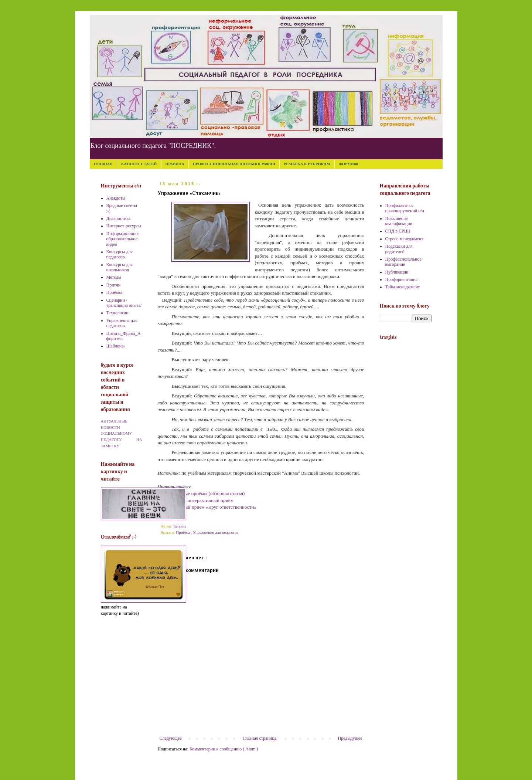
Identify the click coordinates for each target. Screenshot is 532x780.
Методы (114, 277)
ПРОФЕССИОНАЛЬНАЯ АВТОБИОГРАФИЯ (234, 164)
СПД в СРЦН (398, 231)
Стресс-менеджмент (404, 239)
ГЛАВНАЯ (103, 164)
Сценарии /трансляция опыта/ (124, 303)
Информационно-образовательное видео (123, 239)
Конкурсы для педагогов (120, 254)
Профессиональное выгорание (403, 262)
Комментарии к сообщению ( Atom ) (224, 749)
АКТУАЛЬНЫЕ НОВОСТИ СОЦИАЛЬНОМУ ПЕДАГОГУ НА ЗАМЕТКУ (122, 433)
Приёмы (183, 532)
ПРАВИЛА (175, 164)
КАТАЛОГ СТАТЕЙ (139, 164)
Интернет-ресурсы (124, 226)
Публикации (397, 272)
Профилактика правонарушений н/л (405, 208)
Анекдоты (116, 198)
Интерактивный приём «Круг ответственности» (207, 507)
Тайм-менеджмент (403, 287)
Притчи (114, 285)
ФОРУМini (349, 164)
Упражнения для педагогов (216, 532)
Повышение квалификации (399, 221)
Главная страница (260, 738)
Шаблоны (116, 346)
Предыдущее (350, 738)
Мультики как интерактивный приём (196, 500)
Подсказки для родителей (399, 249)
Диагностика (119, 218)
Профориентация (402, 279)
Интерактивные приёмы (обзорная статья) (201, 493)
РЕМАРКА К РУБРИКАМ (307, 164)
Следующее (171, 738)
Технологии (117, 313)
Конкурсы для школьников (120, 267)
